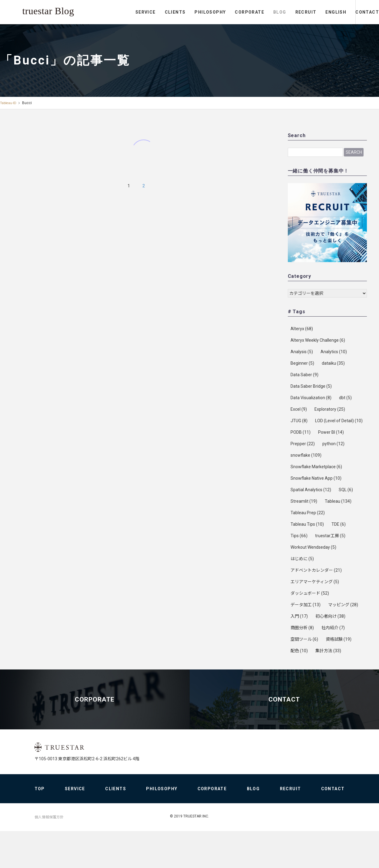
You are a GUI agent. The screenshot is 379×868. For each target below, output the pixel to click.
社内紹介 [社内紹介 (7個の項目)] (333, 628)
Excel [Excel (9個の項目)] (299, 409)
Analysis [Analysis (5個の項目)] (302, 352)
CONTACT (355, 12)
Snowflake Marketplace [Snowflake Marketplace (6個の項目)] (316, 467)
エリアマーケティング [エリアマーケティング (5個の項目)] (315, 582)
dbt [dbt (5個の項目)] (345, 398)
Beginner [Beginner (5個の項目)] (302, 363)
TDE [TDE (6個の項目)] (339, 524)
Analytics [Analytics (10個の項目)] (334, 352)
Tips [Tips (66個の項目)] (299, 536)
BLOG (255, 12)
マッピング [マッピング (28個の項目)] (343, 605)
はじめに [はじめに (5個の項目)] (302, 559)
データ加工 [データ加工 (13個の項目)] (306, 605)
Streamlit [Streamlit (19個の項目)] (304, 501)
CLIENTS (150, 12)
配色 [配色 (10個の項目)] (299, 651)
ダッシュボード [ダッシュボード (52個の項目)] (310, 593)
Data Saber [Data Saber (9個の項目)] (304, 375)
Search (354, 152)
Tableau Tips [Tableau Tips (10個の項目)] (307, 524)
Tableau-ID (9, 103)
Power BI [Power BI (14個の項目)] (331, 432)
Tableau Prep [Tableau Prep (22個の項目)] (308, 513)
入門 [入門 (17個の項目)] (299, 616)
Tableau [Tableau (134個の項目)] (338, 501)
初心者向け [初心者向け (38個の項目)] (330, 616)
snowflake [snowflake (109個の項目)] (306, 455)
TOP (40, 826)
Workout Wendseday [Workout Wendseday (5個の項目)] (313, 547)
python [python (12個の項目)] (333, 444)
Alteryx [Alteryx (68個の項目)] (302, 329)
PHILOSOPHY (185, 12)
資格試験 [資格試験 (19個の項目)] (339, 639)
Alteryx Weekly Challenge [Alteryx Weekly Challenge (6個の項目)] (318, 340)
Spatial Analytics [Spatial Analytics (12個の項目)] (311, 490)
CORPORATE (225, 12)
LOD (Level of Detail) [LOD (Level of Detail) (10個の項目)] (339, 421)
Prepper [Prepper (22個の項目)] (303, 444)
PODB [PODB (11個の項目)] (301, 432)
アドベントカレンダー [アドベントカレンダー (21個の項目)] (316, 570)
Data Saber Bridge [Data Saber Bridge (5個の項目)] (311, 386)
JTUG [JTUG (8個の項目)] (299, 421)
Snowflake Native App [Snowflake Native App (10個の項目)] (316, 478)
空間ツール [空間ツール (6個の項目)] (304, 639)
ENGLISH (311, 12)
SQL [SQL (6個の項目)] (346, 490)
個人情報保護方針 (49, 854)
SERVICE (121, 12)
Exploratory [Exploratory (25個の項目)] (330, 409)
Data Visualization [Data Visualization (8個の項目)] (311, 398)
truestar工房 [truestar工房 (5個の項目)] (330, 536)
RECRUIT (281, 12)
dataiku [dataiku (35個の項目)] (333, 363)
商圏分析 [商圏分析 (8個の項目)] (302, 628)
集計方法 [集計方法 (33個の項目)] (328, 651)
